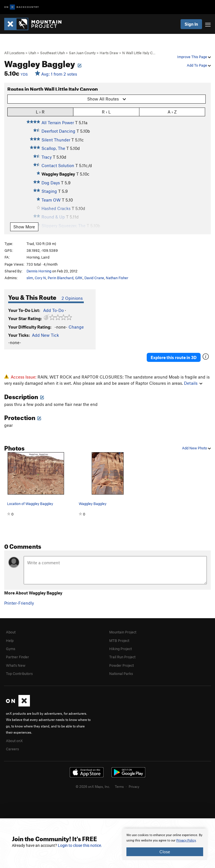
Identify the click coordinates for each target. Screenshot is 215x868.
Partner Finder (17, 657)
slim (30, 278)
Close (165, 852)
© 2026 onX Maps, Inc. (93, 786)
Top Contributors (19, 674)
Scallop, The (53, 148)
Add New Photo (196, 448)
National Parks (121, 674)
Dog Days (51, 183)
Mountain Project (123, 632)
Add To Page (199, 65)
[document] (165, 844)
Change (76, 327)
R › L (106, 112)
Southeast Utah (52, 53)
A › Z (172, 112)
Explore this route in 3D (174, 357)
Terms (119, 786)
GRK (79, 278)
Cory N (40, 278)
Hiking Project (120, 649)
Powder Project (121, 665)
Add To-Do (53, 310)
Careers (12, 749)
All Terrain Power (58, 123)
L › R (40, 112)
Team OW (51, 200)
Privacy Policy (186, 840)
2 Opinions (72, 298)
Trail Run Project (122, 657)
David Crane (94, 278)
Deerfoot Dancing (58, 131)
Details (193, 383)
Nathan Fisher (117, 278)
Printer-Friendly (19, 603)
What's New (16, 665)
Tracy (47, 157)
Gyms (11, 649)
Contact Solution (58, 165)
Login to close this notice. (80, 845)
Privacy (134, 786)
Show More (24, 227)
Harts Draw (109, 53)
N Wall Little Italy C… (139, 53)
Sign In (191, 24)
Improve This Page (194, 57)
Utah (32, 53)
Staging (49, 191)
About (11, 632)
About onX (14, 741)
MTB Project (119, 640)
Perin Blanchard (61, 278)
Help (10, 640)
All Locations (14, 53)
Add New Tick (45, 335)
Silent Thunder (56, 140)
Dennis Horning (39, 271)
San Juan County (82, 53)
